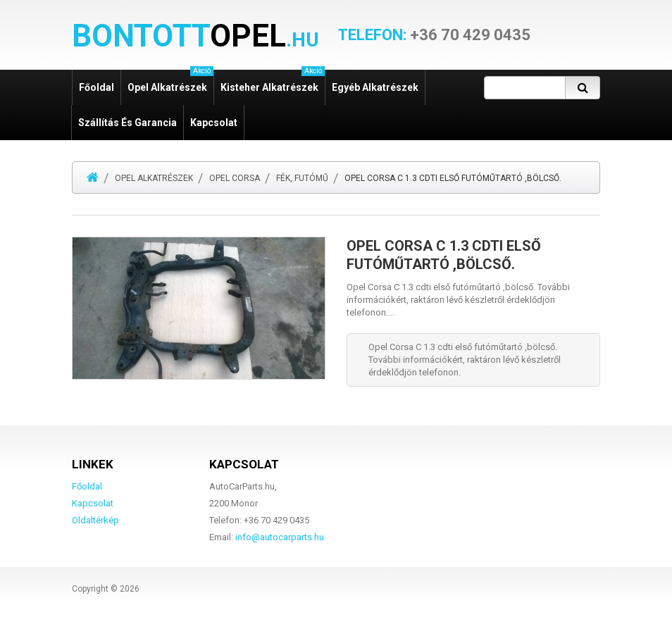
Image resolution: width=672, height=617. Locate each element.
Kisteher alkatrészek (273, 81)
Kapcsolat (214, 123)
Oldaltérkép (95, 520)
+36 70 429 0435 (434, 35)
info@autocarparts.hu (280, 537)
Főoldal (97, 87)
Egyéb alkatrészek (375, 87)
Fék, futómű (302, 178)
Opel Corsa (235, 178)
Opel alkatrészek (170, 81)
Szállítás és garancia (127, 123)
